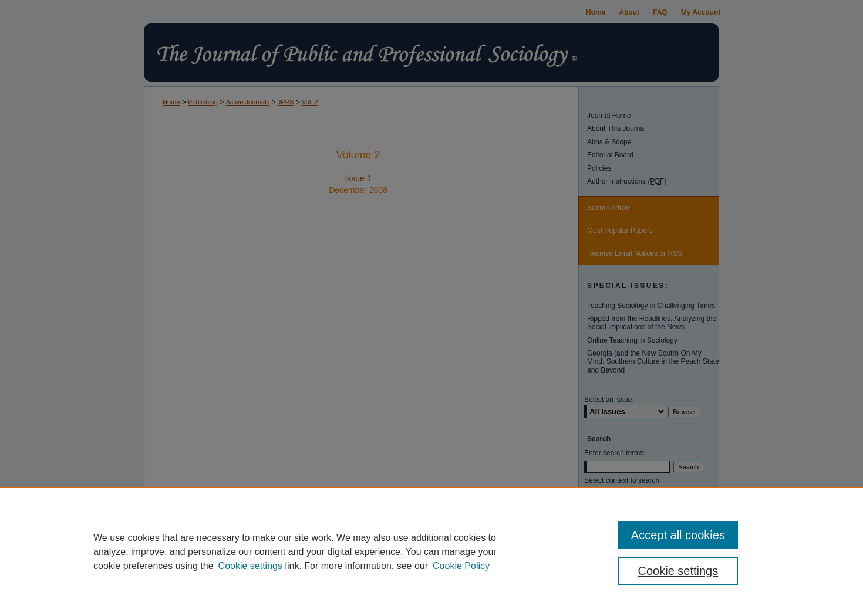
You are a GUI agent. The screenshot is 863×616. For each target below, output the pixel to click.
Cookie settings (250, 566)
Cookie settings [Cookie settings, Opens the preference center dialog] (678, 571)
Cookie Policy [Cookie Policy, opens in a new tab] (461, 566)
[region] (431, 551)
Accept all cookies (678, 535)
